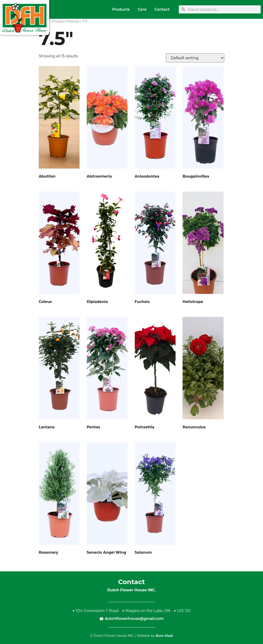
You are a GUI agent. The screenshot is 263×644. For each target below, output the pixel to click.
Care (142, 9)
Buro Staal (164, 636)
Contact (162, 9)
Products (121, 9)
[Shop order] (195, 58)
